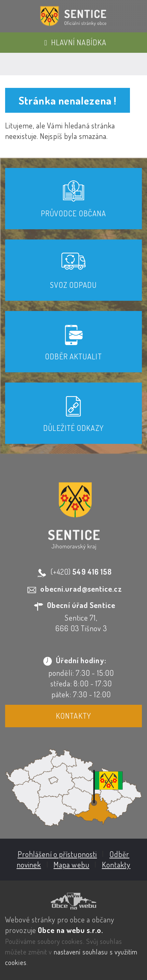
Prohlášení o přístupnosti (57, 854)
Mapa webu (71, 865)
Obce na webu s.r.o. (70, 930)
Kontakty (73, 716)
